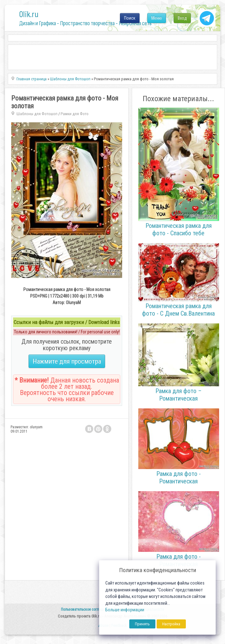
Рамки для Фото (75, 114)
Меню (157, 18)
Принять (142, 624)
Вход (182, 18)
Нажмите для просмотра (67, 361)
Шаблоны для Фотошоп (37, 114)
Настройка (171, 624)
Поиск (130, 18)
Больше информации (125, 610)
